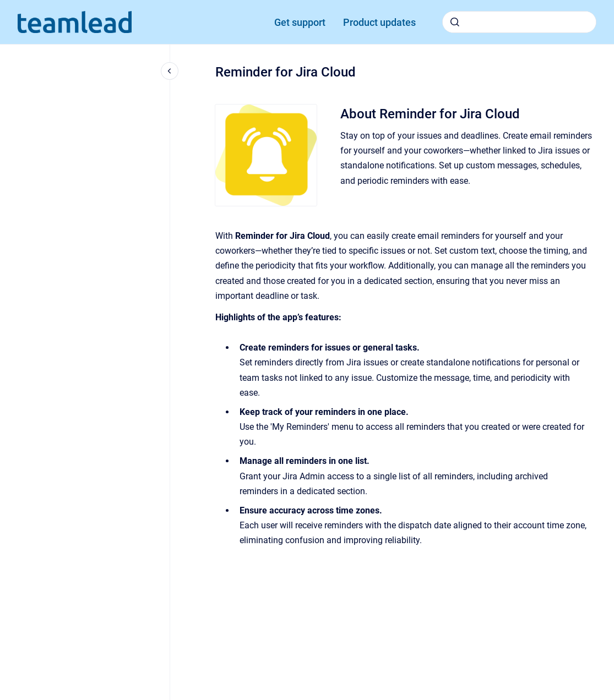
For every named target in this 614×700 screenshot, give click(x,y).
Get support (300, 22)
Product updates (379, 22)
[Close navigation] (170, 71)
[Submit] (455, 22)
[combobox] (519, 22)
